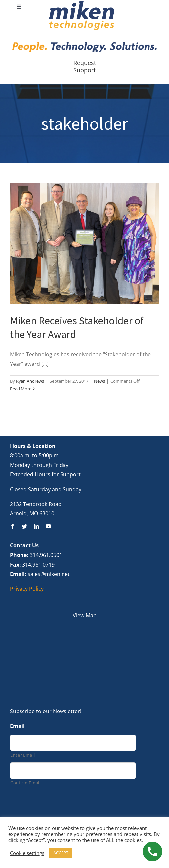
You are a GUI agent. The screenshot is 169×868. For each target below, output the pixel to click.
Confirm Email (25, 783)
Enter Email (22, 755)
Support (84, 70)
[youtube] (48, 526)
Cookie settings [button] (27, 853)
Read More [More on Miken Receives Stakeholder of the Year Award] (21, 389)
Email (17, 726)
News (99, 381)
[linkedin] (36, 526)
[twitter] (24, 526)
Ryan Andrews (30, 381)
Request (85, 63)
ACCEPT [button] (61, 853)
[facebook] (13, 526)
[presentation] (60, 805)
